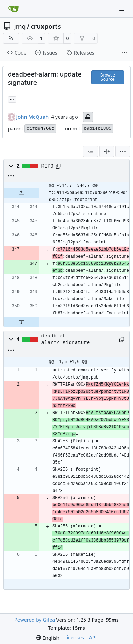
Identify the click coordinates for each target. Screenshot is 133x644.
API (93, 637)
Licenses (74, 637)
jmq (20, 26)
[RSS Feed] (11, 38)
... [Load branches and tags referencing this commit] (12, 99)
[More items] (124, 53)
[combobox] (90, 151)
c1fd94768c (40, 128)
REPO (48, 166)
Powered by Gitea (35, 620)
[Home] (13, 9)
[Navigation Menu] (122, 9)
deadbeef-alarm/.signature (66, 339)
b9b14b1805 (98, 128)
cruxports (46, 26)
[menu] (123, 151)
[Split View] (107, 151)
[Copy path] (59, 166)
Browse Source (108, 77)
